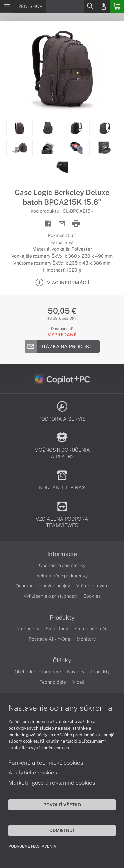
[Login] (103, 6)
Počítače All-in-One (50, 639)
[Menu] (7, 6)
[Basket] (117, 6)
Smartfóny (57, 629)
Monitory (86, 639)
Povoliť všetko (62, 805)
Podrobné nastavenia (32, 846)
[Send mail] (62, 224)
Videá (79, 682)
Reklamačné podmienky (62, 576)
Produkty (62, 618)
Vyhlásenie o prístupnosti (50, 596)
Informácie (62, 554)
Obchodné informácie (38, 672)
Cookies (92, 596)
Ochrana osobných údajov (43, 586)
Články (62, 660)
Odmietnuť (62, 830)
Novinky (76, 672)
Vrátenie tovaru (93, 586)
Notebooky (28, 629)
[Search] (90, 6)
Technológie (53, 682)
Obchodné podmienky (62, 565)
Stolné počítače (91, 629)
